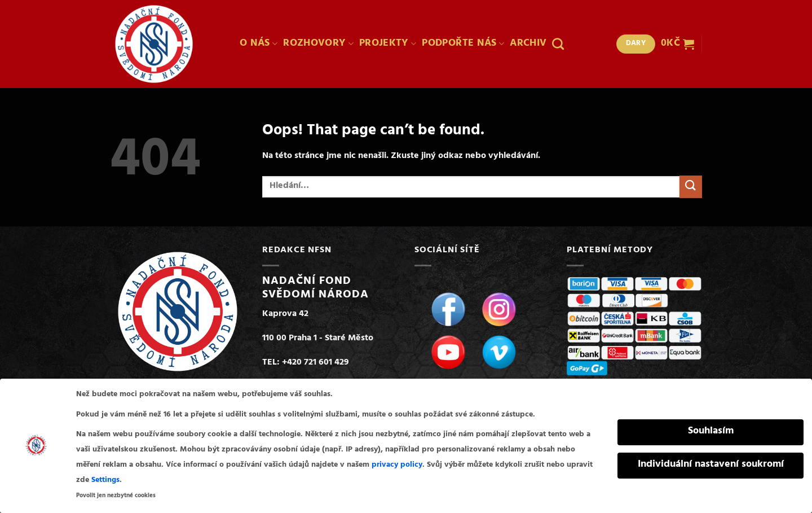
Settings (105, 479)
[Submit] (691, 187)
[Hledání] (558, 44)
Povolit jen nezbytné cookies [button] (116, 494)
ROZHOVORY (318, 44)
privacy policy (397, 464)
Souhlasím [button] (711, 430)
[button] (678, 44)
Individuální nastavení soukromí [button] (711, 463)
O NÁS (259, 44)
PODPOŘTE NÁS (463, 44)
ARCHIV (528, 44)
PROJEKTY (388, 44)
